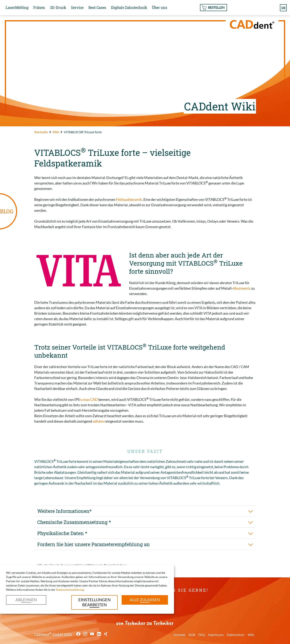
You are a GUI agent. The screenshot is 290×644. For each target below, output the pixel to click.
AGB (192, 635)
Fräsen (39, 7)
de (283, 8)
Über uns (159, 7)
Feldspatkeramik (129, 199)
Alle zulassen (145, 600)
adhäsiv (99, 421)
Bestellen (216, 7)
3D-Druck (58, 7)
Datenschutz (236, 635)
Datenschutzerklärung (70, 590)
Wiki (251, 635)
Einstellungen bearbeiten (94, 602)
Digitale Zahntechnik (129, 7)
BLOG (7, 211)
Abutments (242, 288)
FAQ (202, 635)
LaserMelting (17, 7)
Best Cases (97, 7)
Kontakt (180, 635)
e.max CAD (89, 399)
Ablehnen (26, 600)
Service (77, 7)
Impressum (216, 635)
